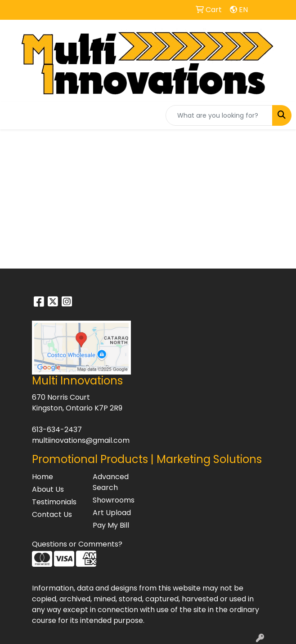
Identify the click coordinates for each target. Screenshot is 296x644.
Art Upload (112, 513)
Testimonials (54, 502)
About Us (48, 489)
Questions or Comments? (77, 544)
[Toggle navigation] (14, 115)
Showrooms (114, 500)
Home (43, 477)
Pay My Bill (111, 525)
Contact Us (52, 514)
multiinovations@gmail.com (81, 440)
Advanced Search (111, 482)
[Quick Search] (219, 115)
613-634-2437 (57, 430)
